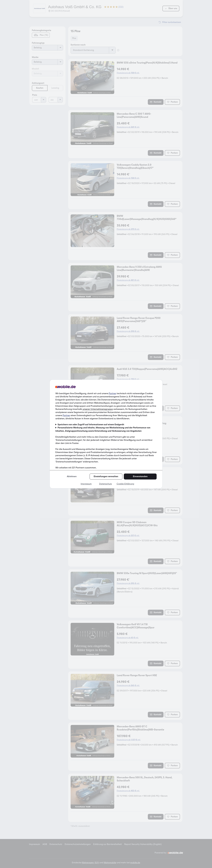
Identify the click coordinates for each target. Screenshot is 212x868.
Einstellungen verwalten (106, 476)
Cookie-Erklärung (125, 484)
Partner (113, 393)
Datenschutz (106, 484)
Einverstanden (140, 476)
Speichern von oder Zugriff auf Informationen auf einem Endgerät (91, 425)
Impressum (86, 484)
